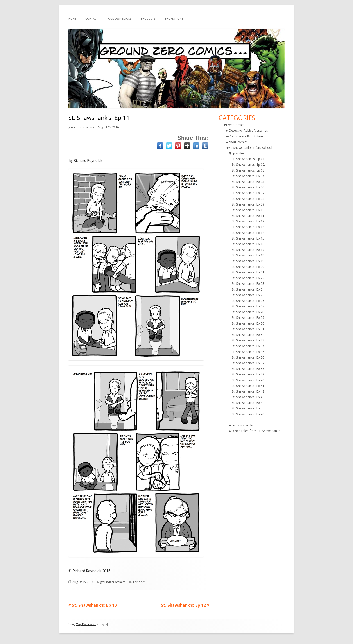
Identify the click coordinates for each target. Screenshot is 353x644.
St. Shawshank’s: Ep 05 (248, 182)
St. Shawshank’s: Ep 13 (248, 227)
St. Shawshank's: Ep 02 (248, 164)
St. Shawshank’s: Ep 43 (248, 397)
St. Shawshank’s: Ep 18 (248, 255)
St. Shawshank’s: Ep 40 (248, 380)
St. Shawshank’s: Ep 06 (248, 187)
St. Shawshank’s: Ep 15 (248, 238)
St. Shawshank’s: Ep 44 (248, 403)
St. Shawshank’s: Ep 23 (248, 284)
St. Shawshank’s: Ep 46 (248, 414)
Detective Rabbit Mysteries (248, 130)
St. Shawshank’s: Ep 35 (248, 352)
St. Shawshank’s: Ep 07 (248, 193)
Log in (103, 624)
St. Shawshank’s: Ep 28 (248, 312)
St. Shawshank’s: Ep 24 (248, 289)
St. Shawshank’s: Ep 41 (248, 386)
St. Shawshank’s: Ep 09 (248, 204)
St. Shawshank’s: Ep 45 (248, 408)
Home (72, 19)
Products (148, 19)
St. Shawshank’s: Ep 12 (248, 221)
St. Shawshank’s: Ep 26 (248, 301)
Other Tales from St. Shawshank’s (256, 431)
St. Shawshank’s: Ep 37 (248, 363)
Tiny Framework (86, 624)
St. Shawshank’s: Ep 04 (248, 176)
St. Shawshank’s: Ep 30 (248, 323)
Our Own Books (120, 19)
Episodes (139, 582)
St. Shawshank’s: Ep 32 (248, 335)
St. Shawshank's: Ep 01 (248, 159)
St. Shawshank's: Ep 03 (248, 170)
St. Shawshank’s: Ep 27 (248, 306)
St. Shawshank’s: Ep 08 (248, 199)
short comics (238, 142)
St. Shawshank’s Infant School (250, 148)
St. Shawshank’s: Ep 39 (248, 374)
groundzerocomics (81, 127)
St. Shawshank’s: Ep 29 (248, 317)
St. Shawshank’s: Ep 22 (248, 278)
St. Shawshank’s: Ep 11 (248, 216)
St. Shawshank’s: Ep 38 (248, 369)
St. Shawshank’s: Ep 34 (248, 346)
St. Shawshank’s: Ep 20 (248, 267)
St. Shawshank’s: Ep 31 (248, 329)
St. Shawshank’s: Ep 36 (248, 357)
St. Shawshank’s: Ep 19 (248, 261)
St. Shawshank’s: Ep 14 (248, 233)
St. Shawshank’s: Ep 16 (248, 244)
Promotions (174, 19)
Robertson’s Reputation (246, 136)
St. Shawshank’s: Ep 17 (248, 250)
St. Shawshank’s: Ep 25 (248, 295)
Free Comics (235, 125)
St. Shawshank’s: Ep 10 (248, 210)
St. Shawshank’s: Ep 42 (248, 391)
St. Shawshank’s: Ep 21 (248, 272)
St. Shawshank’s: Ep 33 (248, 340)
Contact (92, 19)
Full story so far (243, 425)
